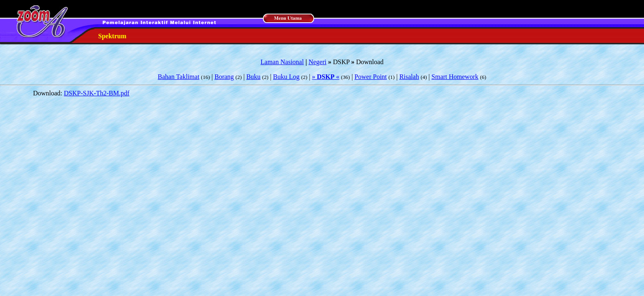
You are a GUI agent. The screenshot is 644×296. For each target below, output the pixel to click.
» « (326, 77)
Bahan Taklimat (178, 77)
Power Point (371, 77)
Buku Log (286, 77)
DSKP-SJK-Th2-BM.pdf (97, 93)
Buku (254, 77)
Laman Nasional (282, 62)
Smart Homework (455, 77)
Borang (224, 77)
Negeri (317, 62)
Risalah (409, 77)
